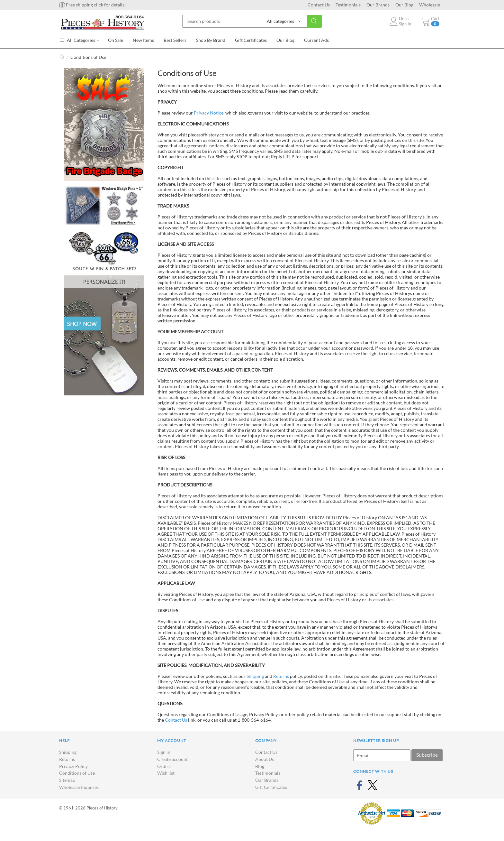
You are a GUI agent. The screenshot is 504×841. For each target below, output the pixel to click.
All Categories (79, 40)
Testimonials (348, 5)
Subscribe (427, 755)
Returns (281, 676)
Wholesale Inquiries (79, 787)
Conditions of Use (77, 773)
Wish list (166, 773)
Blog (260, 766)
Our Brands (378, 5)
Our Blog (404, 5)
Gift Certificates (271, 787)
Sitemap (67, 780)
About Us (265, 759)
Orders (164, 766)
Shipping (255, 676)
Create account (172, 759)
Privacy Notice (209, 113)
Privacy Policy (73, 766)
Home (62, 57)
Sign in (164, 752)
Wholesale (430, 5)
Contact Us (319, 5)
